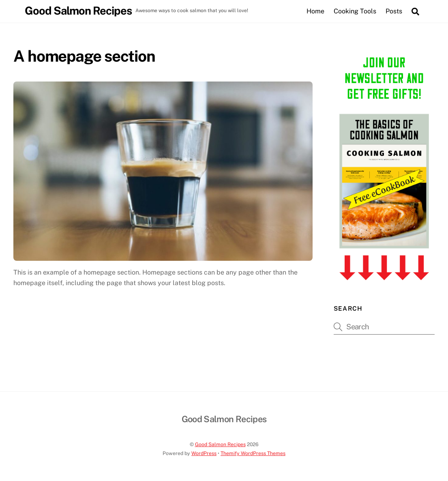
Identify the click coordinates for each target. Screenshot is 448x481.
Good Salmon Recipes (220, 444)
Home (315, 11)
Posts (394, 11)
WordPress (204, 453)
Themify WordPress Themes (253, 453)
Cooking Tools (355, 11)
